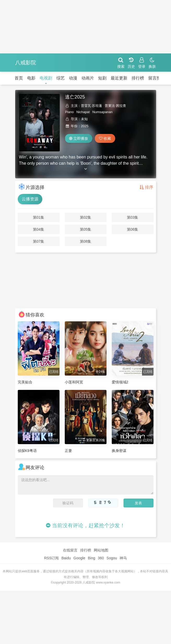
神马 (123, 558)
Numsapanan (102, 112)
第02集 (86, 217)
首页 (19, 78)
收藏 (105, 138)
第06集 (133, 229)
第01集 (39, 217)
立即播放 (79, 138)
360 (101, 558)
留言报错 (157, 78)
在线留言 (70, 550)
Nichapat (83, 112)
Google (79, 558)
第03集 (133, 217)
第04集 (39, 229)
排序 (146, 187)
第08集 (86, 241)
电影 (31, 78)
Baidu (66, 558)
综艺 (61, 78)
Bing (91, 558)
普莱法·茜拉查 (115, 106)
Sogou (112, 558)
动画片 (88, 78)
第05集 (86, 229)
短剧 (102, 78)
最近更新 (119, 78)
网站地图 (101, 550)
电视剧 (46, 78)
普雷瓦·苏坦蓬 (92, 106)
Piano (69, 112)
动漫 (73, 78)
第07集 (39, 241)
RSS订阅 (52, 558)
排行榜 (138, 78)
